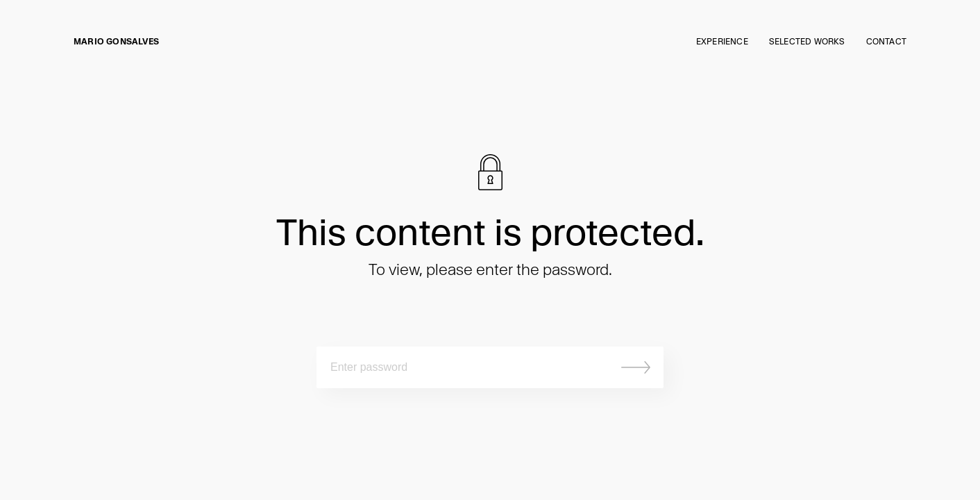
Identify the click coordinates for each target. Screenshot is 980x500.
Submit (636, 367)
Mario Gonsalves (116, 42)
